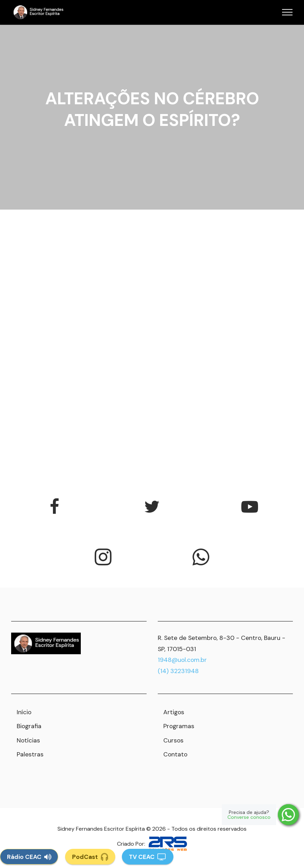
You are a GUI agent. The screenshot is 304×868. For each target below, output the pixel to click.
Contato (175, 754)
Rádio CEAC (29, 856)
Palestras (30, 754)
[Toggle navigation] (287, 12)
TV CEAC (148, 856)
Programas (179, 726)
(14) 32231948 (178, 671)
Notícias (28, 740)
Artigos (174, 712)
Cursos (173, 740)
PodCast (90, 856)
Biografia (29, 726)
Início (24, 712)
